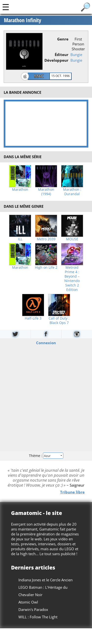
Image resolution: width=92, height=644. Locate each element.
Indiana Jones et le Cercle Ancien (46, 580)
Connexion (46, 342)
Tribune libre (72, 492)
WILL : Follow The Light (38, 617)
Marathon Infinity (23, 20)
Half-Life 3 (33, 318)
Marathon (20, 189)
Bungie (76, 55)
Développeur (56, 60)
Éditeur (62, 55)
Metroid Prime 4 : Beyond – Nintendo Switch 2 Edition (72, 279)
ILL (20, 239)
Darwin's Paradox (33, 609)
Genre (63, 39)
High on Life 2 (46, 267)
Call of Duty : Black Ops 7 (59, 321)
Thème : (46, 456)
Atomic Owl (28, 602)
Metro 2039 (46, 239)
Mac (39, 76)
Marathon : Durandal (72, 192)
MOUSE (72, 239)
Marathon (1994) (46, 192)
